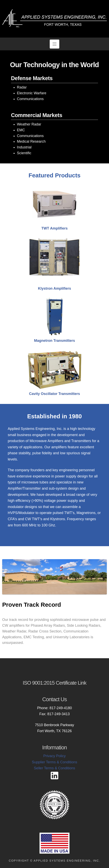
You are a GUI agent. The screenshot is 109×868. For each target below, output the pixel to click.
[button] (55, 44)
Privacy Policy (54, 756)
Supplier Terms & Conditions (55, 762)
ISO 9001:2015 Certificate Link (55, 683)
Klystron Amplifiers (54, 288)
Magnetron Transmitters (54, 341)
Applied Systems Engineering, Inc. (67, 861)
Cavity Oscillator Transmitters (54, 394)
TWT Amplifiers (54, 228)
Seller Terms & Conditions (55, 768)
